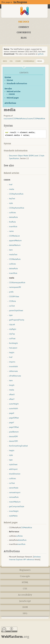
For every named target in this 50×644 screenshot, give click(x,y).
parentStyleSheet (16, 310)
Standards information (17, 84)
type (11, 315)
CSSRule (12, 301)
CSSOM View (14, 296)
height (12, 352)
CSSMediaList (14, 236)
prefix (11, 292)
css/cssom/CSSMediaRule (14, 119)
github (41, 54)
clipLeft (12, 324)
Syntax (8, 77)
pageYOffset (14, 427)
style (11, 203)
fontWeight (13, 343)
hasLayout (13, 348)
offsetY (12, 399)
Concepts (25, 576)
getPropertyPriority (17, 320)
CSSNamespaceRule (17, 282)
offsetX (12, 394)
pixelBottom (14, 432)
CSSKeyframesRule (17, 208)
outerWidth (14, 408)
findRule (12, 222)
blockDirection (15, 474)
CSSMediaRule (29, 61)
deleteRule (13, 217)
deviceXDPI (13, 436)
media (40, 61)
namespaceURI (15, 287)
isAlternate (13, 371)
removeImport (15, 492)
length (12, 385)
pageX (12, 413)
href (11, 184)
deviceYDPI (13, 441)
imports (12, 362)
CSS (25, 589)
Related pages (13, 98)
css (11, 61)
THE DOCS (24, 22)
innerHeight (14, 511)
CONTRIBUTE (24, 33)
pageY (12, 422)
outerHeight (14, 404)
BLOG (24, 38)
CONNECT (24, 27)
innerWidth (13, 366)
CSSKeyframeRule (16, 194)
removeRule (14, 497)
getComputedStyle (17, 506)
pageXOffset (14, 418)
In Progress (20, 2)
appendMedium (15, 240)
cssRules (12, 212)
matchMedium (15, 502)
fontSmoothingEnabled (18, 446)
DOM (25, 607)
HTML (25, 582)
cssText (12, 306)
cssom (18, 61)
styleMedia (13, 516)
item (11, 250)
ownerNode (14, 488)
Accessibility (25, 595)
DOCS (5, 61)
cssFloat (12, 338)
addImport (13, 469)
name (11, 231)
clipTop (12, 334)
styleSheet (13, 464)
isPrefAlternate (15, 376)
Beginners (25, 570)
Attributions (10, 103)
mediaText (13, 254)
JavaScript (25, 601)
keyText (12, 198)
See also (8, 89)
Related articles (14, 92)
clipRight (13, 329)
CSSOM (12, 94)
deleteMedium (15, 245)
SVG (25, 614)
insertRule (13, 226)
